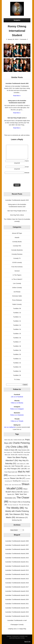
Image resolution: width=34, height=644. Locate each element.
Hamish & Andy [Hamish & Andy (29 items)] (23, 455)
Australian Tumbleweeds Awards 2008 (17, 549)
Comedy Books (17, 242)
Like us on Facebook (17, 397)
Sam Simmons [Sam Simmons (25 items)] (16, 485)
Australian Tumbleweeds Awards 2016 (17, 583)
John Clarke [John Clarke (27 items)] (21, 464)
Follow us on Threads (17, 421)
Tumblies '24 (17, 371)
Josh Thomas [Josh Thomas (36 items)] (17, 466)
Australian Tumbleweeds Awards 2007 (17, 545)
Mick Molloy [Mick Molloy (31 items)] (22, 475)
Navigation (17, 20)
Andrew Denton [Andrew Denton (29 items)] (19, 440)
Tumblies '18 (17, 346)
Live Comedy (17, 283)
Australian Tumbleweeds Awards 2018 (17, 591)
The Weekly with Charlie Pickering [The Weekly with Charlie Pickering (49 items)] (17, 511)
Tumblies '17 (17, 342)
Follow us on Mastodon (17, 415)
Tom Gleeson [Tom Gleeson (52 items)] (17, 514)
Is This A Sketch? (17, 279)
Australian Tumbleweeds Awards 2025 (17, 200)
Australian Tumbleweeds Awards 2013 (17, 570)
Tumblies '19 (17, 350)
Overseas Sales (17, 296)
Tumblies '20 (17, 354)
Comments (23, 39)
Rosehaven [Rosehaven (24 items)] (25, 481)
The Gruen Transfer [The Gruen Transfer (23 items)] (13, 505)
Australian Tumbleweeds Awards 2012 (17, 566)
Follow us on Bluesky (17, 403)
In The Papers (17, 275)
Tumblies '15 (17, 334)
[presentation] (17, 179)
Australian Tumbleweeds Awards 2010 (17, 558)
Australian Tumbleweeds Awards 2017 (17, 587)
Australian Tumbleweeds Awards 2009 (17, 554)
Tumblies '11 (17, 317)
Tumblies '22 (17, 363)
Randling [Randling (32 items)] (17, 481)
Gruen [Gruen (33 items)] (14, 455)
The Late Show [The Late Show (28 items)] (24, 505)
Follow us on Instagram (17, 409)
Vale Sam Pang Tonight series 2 (17, 211)
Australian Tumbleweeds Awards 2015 (17, 579)
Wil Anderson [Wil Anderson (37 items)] (22, 518)
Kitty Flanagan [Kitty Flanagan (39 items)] (14, 469)
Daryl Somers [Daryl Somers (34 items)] (24, 450)
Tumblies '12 (17, 321)
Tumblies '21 (17, 359)
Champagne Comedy (17, 625)
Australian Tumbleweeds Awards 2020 (17, 599)
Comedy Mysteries (17, 250)
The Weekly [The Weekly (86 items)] (15, 508)
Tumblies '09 (17, 308)
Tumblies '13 (17, 325)
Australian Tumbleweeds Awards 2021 (17, 604)
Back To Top (27, 642)
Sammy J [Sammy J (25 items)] (8, 485)
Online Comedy (17, 288)
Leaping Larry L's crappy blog (17, 629)
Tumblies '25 (17, 375)
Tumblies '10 (17, 313)
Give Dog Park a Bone (17, 215)
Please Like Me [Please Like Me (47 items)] (18, 478)
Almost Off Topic (17, 233)
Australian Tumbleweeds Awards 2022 (17, 608)
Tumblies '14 (17, 329)
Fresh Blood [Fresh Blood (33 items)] (18, 452)
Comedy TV (17, 258)
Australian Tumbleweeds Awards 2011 (17, 562)
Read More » (17, 96)
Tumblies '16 (17, 338)
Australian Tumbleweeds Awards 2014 (17, 574)
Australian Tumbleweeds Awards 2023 (17, 612)
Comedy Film (17, 246)
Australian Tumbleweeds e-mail (17, 620)
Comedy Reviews (17, 254)
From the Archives (17, 267)
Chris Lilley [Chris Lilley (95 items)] (19, 447)
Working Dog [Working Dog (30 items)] (17, 520)
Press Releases (17, 300)
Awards (17, 237)
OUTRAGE (17, 292)
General (17, 271)
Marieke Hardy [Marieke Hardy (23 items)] (12, 476)
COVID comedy (17, 262)
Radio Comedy (17, 304)
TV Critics (17, 379)
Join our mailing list (10, 427)
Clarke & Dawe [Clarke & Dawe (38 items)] (11, 450)
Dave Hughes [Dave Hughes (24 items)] (8, 452)
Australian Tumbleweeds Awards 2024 (17, 616)
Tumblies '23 (17, 367)
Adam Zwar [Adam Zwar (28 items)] (8, 440)
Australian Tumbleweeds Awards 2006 (17, 541)
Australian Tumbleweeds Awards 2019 (17, 595)
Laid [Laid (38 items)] (24, 469)
